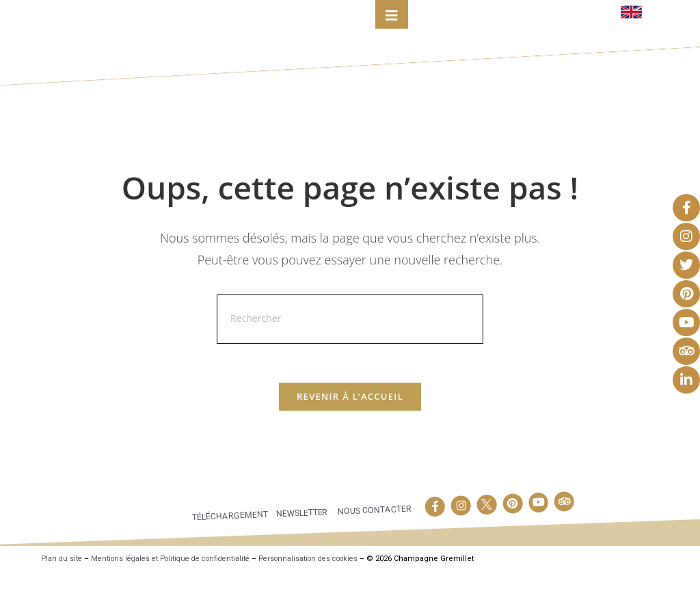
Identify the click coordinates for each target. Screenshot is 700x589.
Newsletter (300, 529)
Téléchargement (227, 532)
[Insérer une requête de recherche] (350, 333)
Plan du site (63, 575)
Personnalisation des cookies (328, 575)
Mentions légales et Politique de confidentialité (179, 575)
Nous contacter (375, 526)
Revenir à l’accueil (350, 413)
